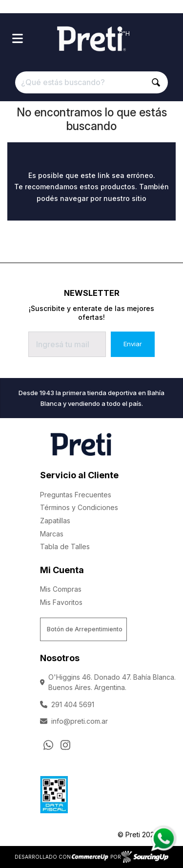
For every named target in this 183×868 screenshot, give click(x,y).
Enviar (133, 344)
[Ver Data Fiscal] (54, 792)
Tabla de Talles (65, 546)
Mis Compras (61, 589)
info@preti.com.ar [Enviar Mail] (74, 721)
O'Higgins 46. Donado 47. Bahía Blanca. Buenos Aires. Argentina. (108, 682)
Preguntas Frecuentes (76, 495)
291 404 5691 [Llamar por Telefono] (67, 704)
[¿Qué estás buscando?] (92, 82)
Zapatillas (55, 521)
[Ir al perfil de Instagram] (65, 745)
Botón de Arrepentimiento (85, 629)
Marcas (52, 534)
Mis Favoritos (61, 602)
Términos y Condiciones (79, 507)
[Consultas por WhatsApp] (48, 745)
